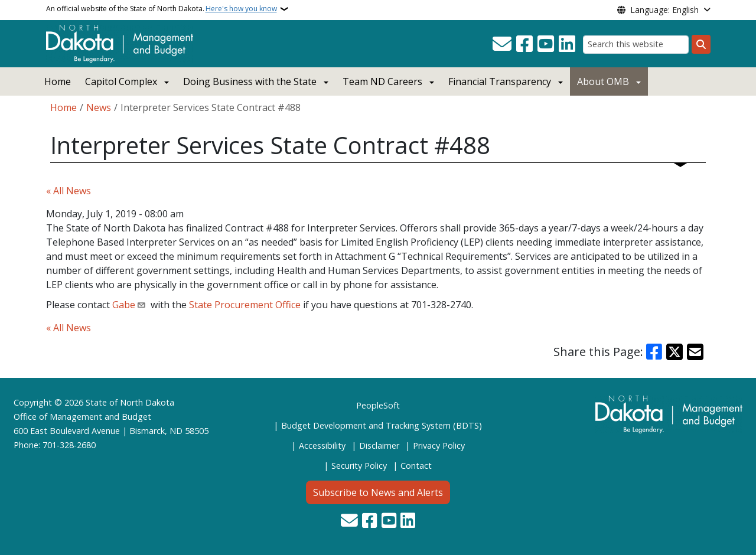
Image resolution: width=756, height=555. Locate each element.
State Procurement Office (245, 305)
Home (58, 81)
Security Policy (359, 466)
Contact (416, 466)
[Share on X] (674, 352)
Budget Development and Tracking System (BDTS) (382, 425)
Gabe (124, 305)
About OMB (603, 81)
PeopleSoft (378, 405)
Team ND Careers (382, 81)
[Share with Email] (695, 352)
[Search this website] (636, 45)
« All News (69, 191)
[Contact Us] (502, 44)
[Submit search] (701, 44)
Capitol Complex (121, 81)
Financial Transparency (500, 81)
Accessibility (322, 445)
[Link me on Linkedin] (567, 44)
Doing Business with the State (250, 81)
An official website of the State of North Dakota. (162, 9)
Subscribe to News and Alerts (378, 492)
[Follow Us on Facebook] (524, 44)
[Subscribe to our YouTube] (546, 44)
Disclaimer (379, 445)
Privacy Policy (439, 445)
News (99, 107)
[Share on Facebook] (654, 352)
